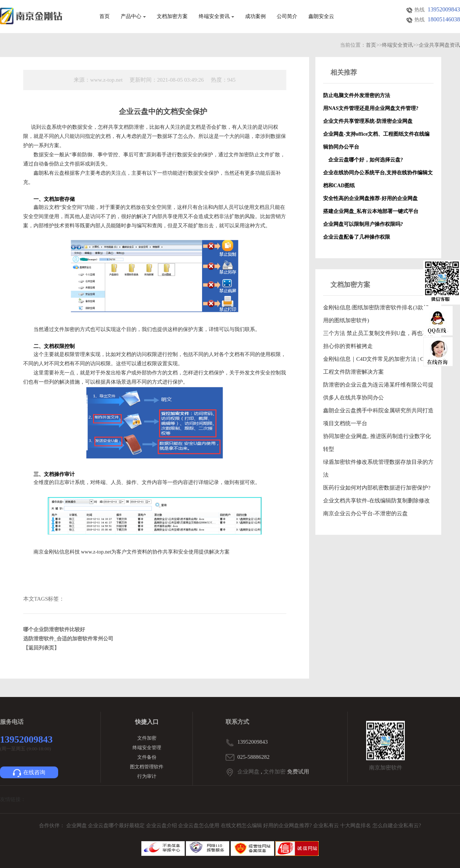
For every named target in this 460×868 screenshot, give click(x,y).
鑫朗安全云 (321, 17)
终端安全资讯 (216, 17)
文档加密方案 (172, 17)
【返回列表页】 (41, 648)
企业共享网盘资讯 (439, 45)
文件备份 (147, 757)
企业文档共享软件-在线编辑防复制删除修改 (376, 501)
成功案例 (255, 17)
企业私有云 (327, 826)
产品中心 (133, 17)
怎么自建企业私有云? (397, 826)
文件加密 (147, 738)
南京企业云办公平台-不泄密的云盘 (365, 513)
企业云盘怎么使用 (199, 826)
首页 (105, 17)
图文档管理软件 (147, 767)
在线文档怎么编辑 (241, 826)
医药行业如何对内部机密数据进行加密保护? (377, 488)
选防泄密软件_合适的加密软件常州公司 (68, 639)
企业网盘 (248, 772)
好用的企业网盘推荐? (288, 826)
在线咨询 (29, 773)
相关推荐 (344, 72)
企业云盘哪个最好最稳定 (117, 826)
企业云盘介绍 (162, 826)
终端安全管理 (147, 748)
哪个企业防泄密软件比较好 (54, 629)
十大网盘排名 (355, 826)
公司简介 (287, 17)
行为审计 (147, 776)
